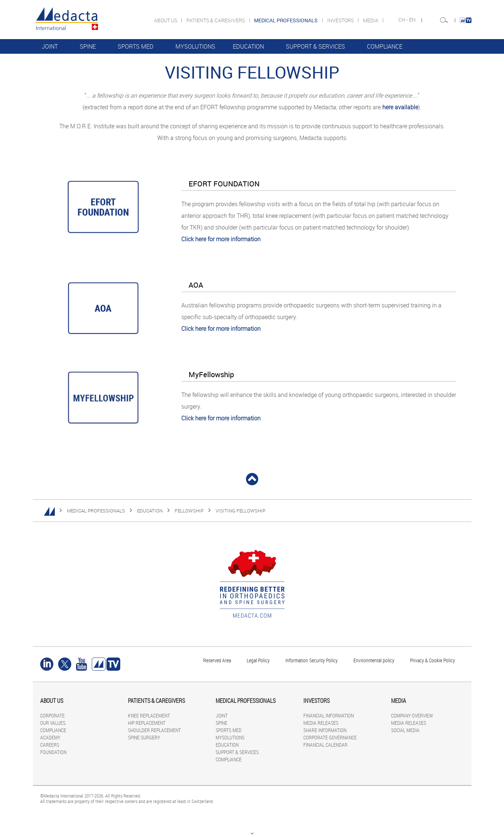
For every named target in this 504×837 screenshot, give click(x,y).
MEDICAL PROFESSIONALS (96, 511)
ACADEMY (50, 737)
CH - (404, 20)
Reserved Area (217, 660)
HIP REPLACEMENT (147, 723)
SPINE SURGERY (144, 737)
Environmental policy (374, 660)
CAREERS (50, 745)
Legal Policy (258, 660)
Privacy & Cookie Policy (433, 660)
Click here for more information (221, 239)
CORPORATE (52, 715)
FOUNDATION (53, 752)
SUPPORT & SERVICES (315, 46)
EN (413, 20)
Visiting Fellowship (240, 511)
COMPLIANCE (385, 46)
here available (400, 107)
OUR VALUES (53, 723)
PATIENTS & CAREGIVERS (216, 20)
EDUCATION (248, 46)
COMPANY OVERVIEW (412, 715)
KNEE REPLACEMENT (149, 715)
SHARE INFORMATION (325, 730)
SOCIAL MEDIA (405, 730)
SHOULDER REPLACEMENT (154, 730)
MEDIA (371, 20)
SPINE (88, 46)
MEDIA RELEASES (321, 723)
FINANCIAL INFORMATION (329, 715)
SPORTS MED (136, 46)
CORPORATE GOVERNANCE (330, 737)
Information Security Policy (312, 660)
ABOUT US (166, 20)
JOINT (50, 46)
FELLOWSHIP (189, 511)
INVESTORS (341, 20)
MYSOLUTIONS (195, 46)
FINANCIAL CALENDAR (325, 745)
